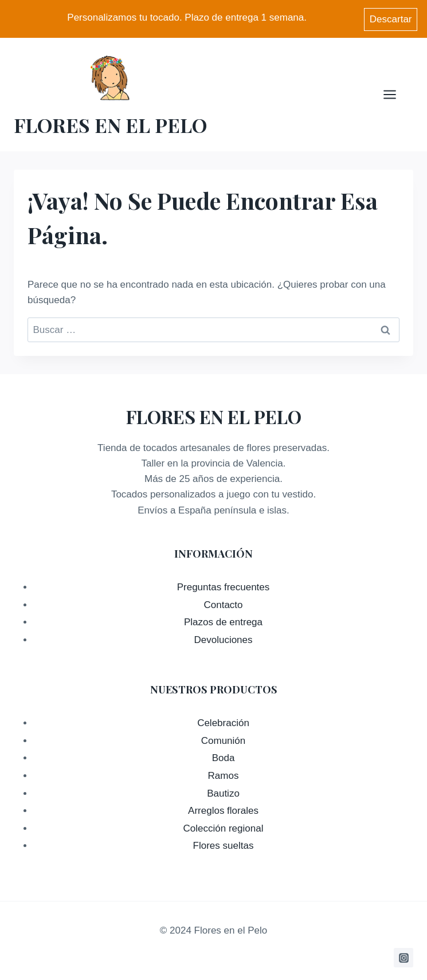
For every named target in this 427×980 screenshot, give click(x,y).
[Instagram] (404, 956)
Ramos (224, 774)
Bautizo (223, 792)
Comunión (224, 739)
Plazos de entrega (223, 620)
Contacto (223, 603)
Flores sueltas (224, 844)
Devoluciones (223, 638)
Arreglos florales (223, 809)
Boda (224, 756)
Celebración (223, 721)
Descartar (391, 18)
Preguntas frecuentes (224, 585)
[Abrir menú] (395, 93)
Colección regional (224, 827)
